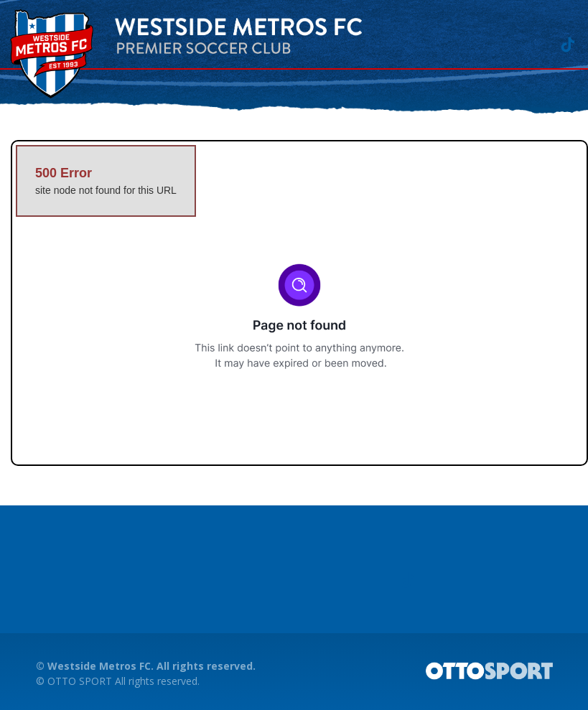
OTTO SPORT (80, 681)
